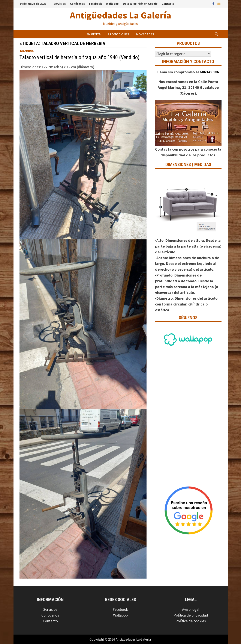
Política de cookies (191, 621)
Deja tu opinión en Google (140, 4)
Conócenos (77, 4)
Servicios (60, 4)
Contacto (168, 4)
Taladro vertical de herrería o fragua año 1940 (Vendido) (79, 57)
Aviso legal (191, 609)
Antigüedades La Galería (120, 15)
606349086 (209, 72)
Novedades (145, 34)
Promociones (118, 34)
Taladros (27, 51)
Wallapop (112, 4)
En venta (94, 34)
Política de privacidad (191, 615)
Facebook (95, 4)
